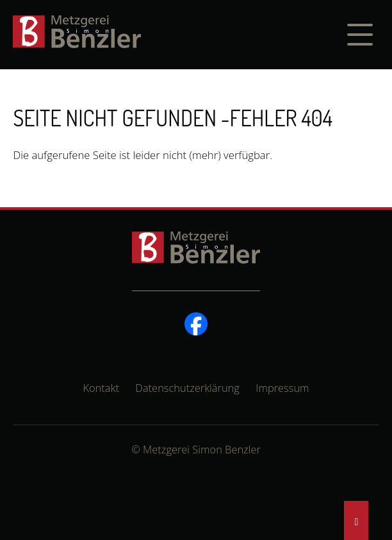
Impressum (282, 388)
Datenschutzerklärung (187, 388)
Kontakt (101, 388)
